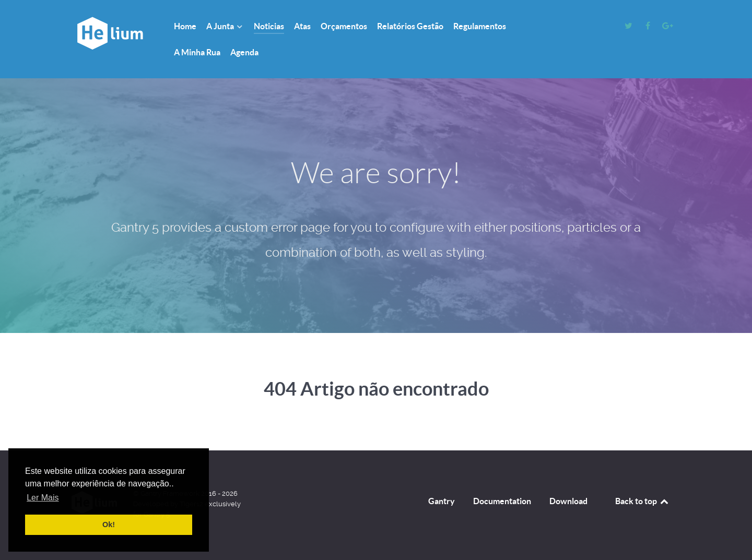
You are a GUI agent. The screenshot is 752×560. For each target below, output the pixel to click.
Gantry (442, 501)
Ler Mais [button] (43, 498)
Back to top (642, 501)
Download (568, 501)
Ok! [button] (109, 525)
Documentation (502, 501)
